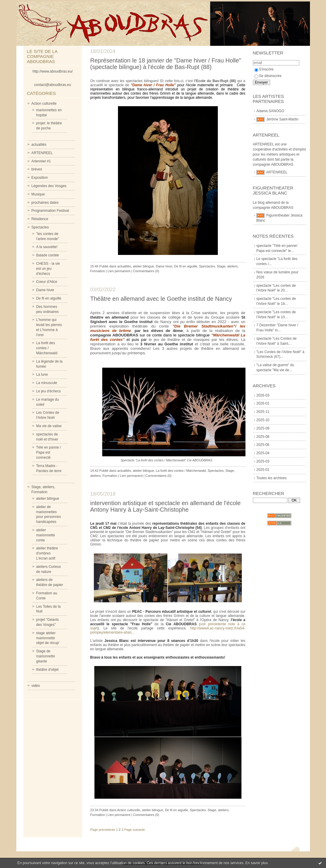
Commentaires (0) (146, 271)
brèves (37, 169)
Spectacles (40, 227)
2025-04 (263, 453)
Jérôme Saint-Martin (282, 119)
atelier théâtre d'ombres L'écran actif (47, 553)
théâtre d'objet (48, 670)
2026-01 (263, 403)
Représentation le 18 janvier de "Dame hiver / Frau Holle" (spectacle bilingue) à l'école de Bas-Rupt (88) (166, 64)
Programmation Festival (50, 211)
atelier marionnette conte (46, 535)
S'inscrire (264, 69)
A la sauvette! (47, 247)
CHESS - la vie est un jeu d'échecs (48, 269)
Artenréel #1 (41, 161)
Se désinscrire (268, 76)
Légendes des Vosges (49, 186)
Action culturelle (44, 104)
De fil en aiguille (49, 298)
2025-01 (263, 470)
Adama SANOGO (270, 111)
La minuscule (47, 383)
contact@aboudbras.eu (53, 85)
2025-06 (263, 445)
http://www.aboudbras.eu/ (52, 71)
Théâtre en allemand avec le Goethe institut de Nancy (161, 299)
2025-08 (263, 437)
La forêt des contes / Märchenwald (47, 348)
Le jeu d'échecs (49, 391)
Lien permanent (119, 271)
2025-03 (263, 461)
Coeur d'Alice (47, 282)
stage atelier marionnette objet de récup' (48, 638)
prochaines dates (45, 203)
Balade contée (48, 255)
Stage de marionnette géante (46, 656)
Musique (38, 194)
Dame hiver (45, 290)
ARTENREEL (42, 153)
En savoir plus (257, 863)
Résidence (40, 219)
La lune (42, 375)
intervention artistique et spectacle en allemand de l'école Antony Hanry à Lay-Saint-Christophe (166, 506)
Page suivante (135, 830)
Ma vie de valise (49, 426)
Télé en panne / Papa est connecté (49, 452)
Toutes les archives (272, 478)
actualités (39, 145)
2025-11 (263, 412)
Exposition (40, 178)
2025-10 (263, 420)
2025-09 (263, 428)
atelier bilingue (48, 499)
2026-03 (263, 395)
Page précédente (103, 830)
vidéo (36, 686)
